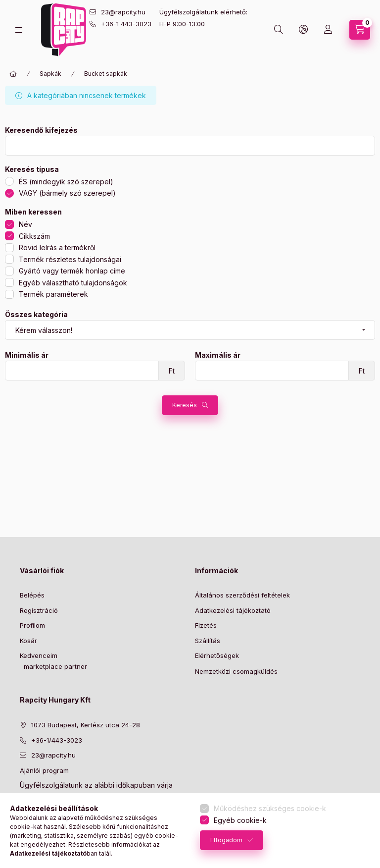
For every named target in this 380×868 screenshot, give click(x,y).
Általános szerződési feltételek (242, 595)
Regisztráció (39, 610)
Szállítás (208, 641)
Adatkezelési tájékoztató (233, 610)
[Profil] (328, 30)
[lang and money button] (303, 30)
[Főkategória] (13, 74)
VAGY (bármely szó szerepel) (67, 193)
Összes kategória (36, 315)
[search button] (279, 30)
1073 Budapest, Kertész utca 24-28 (86, 725)
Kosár (28, 641)
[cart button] (360, 30)
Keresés (185, 405)
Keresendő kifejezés (41, 130)
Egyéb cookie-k (240, 820)
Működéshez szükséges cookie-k (270, 808)
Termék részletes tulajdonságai (70, 259)
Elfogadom (226, 840)
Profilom (32, 625)
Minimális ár (27, 355)
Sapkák (50, 74)
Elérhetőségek (217, 655)
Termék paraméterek (53, 294)
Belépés (32, 595)
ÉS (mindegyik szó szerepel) (66, 182)
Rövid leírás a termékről (57, 247)
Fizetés (206, 625)
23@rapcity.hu (123, 12)
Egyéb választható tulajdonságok (73, 283)
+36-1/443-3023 (57, 740)
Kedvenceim (39, 655)
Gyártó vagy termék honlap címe (72, 271)
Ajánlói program (44, 770)
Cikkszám (34, 236)
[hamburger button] (19, 30)
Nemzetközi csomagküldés (236, 671)
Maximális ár (218, 355)
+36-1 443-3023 (126, 24)
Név (25, 224)
